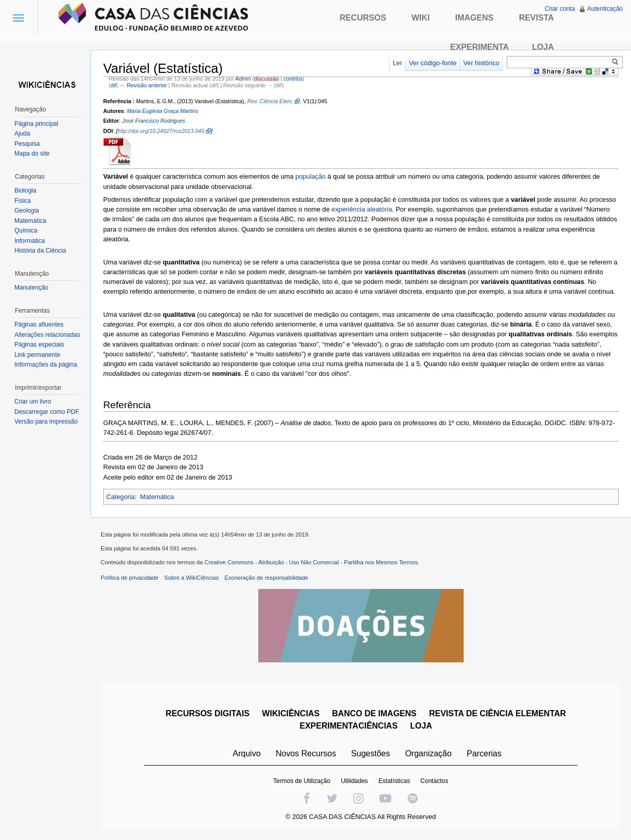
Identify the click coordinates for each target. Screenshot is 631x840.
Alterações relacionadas (47, 335)
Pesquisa (27, 144)
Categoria (121, 497)
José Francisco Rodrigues (154, 121)
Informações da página (46, 365)
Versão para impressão (46, 422)
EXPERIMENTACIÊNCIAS (349, 726)
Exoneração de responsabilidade (266, 578)
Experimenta (480, 47)
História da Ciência (40, 251)
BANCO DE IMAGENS (374, 713)
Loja (543, 47)
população (310, 176)
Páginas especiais (39, 345)
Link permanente (37, 355)
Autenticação (605, 9)
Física (23, 201)
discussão (266, 79)
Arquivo (246, 753)
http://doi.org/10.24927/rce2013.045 (161, 131)
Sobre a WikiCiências (192, 578)
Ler (398, 63)
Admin (243, 79)
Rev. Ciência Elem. (271, 101)
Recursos (363, 18)
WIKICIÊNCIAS (291, 713)
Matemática (157, 497)
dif (113, 85)
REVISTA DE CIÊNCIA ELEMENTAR (498, 713)
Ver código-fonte (433, 63)
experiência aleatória (362, 209)
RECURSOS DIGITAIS (208, 713)
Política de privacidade (130, 578)
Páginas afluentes (39, 324)
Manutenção (31, 288)
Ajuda (22, 133)
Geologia (27, 211)
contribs (293, 79)
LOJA (421, 726)
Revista (537, 18)
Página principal (36, 124)
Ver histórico (481, 63)
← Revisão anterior (143, 85)
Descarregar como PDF (47, 412)
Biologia (25, 190)
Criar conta (560, 9)
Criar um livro (33, 402)
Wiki (421, 18)
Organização (428, 753)
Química (26, 231)
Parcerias (484, 753)
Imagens (475, 18)
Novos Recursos (306, 753)
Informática (30, 241)
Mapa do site (32, 154)
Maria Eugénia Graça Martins (162, 111)
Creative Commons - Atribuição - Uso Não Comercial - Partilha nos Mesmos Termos (311, 562)
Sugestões (371, 753)
